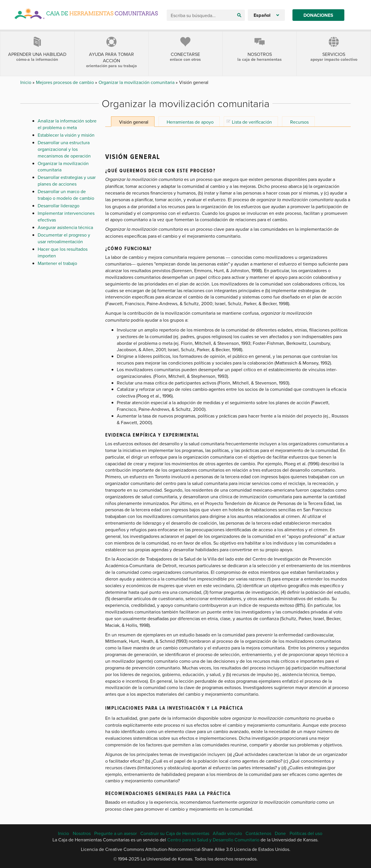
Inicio (26, 82)
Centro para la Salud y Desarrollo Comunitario (213, 840)
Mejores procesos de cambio (66, 82)
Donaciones (318, 15)
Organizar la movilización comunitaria (137, 82)
